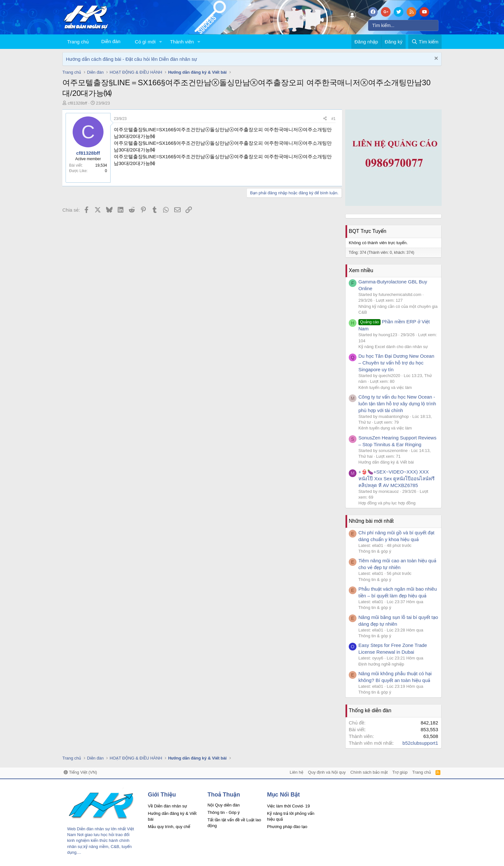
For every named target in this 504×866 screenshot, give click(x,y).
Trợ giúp (400, 772)
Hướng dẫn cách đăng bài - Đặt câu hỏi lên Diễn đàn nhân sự (131, 59)
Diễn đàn (111, 41)
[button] (161, 42)
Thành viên (182, 42)
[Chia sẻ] (325, 119)
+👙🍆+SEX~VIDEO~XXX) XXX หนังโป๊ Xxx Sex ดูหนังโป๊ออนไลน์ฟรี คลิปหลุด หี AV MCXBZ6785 (396, 479)
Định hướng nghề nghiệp (381, 664)
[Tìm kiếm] (403, 25)
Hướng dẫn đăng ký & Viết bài (386, 462)
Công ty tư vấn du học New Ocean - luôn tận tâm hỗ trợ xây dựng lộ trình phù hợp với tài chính (397, 404)
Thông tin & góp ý (375, 551)
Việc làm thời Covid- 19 (288, 806)
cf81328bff (77, 103)
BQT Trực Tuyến (368, 231)
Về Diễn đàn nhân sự (167, 806)
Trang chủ (78, 42)
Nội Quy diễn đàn (223, 805)
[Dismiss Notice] (435, 59)
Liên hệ (296, 772)
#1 (333, 119)
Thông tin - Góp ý (223, 812)
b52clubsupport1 (420, 743)
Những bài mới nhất (371, 521)
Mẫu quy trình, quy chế (169, 827)
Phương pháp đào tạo (287, 827)
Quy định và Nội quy (327, 772)
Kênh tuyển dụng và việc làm (385, 387)
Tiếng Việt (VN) (80, 772)
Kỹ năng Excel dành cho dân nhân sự (393, 347)
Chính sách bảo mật (369, 772)
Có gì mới (145, 42)
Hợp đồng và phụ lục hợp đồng (387, 503)
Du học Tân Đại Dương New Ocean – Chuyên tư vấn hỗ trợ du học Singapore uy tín (396, 363)
